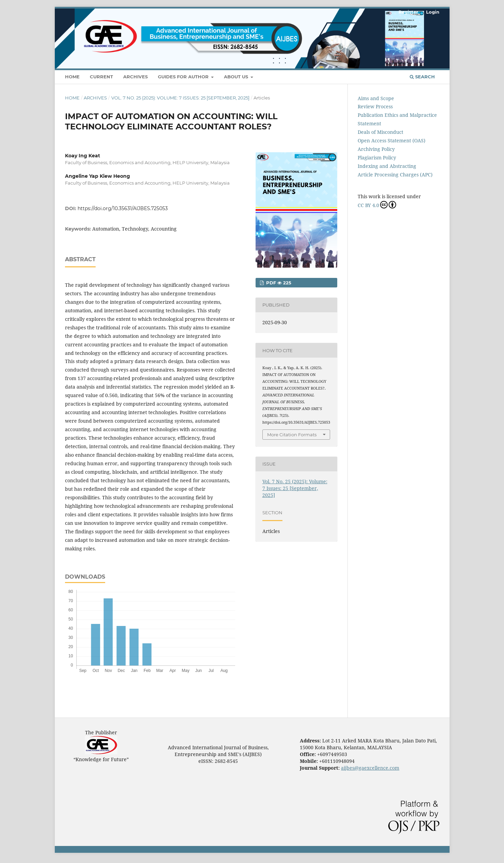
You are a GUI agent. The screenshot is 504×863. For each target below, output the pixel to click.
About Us (237, 77)
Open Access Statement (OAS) (392, 140)
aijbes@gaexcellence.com (370, 768)
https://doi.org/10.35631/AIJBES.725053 (123, 208)
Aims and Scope (376, 98)
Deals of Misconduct (380, 132)
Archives (135, 77)
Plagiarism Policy (377, 158)
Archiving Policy (376, 149)
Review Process (375, 106)
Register (408, 12)
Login (433, 12)
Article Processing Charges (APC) (395, 175)
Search (422, 77)
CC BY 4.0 (377, 205)
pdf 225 (278, 283)
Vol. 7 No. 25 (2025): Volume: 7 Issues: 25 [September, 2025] (180, 98)
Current (101, 77)
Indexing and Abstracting (387, 166)
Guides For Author (184, 77)
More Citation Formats (292, 435)
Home (72, 77)
